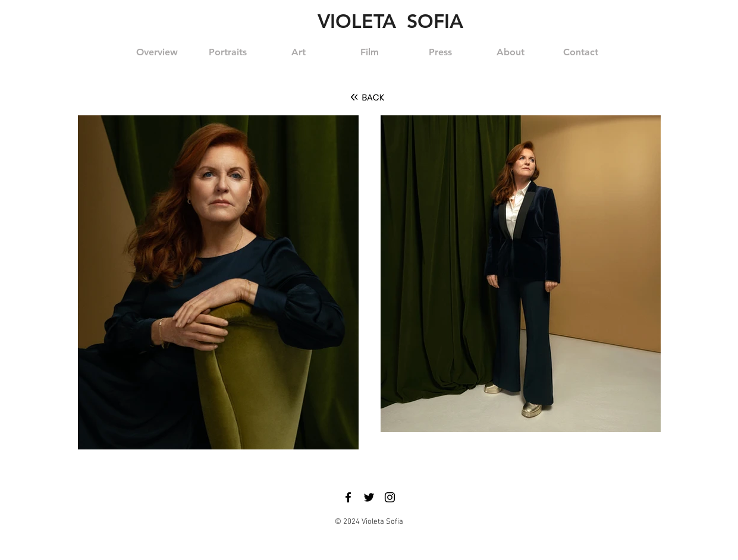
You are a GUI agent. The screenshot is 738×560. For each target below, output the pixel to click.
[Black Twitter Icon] (369, 497)
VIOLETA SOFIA (390, 21)
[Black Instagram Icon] (390, 497)
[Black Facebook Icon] (348, 497)
